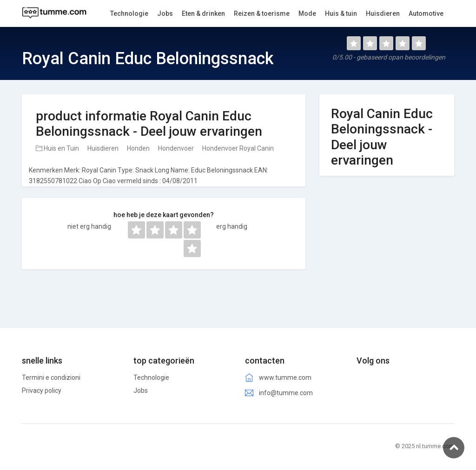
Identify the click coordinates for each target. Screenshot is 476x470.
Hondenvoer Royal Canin (238, 148)
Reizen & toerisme (262, 13)
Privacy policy (42, 391)
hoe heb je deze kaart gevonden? (164, 215)
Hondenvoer (176, 148)
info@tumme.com (286, 393)
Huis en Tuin (57, 148)
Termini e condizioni (51, 377)
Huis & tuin (341, 13)
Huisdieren (103, 148)
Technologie (151, 377)
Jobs (141, 391)
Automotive (426, 13)
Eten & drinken (203, 13)
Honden (138, 148)
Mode (307, 13)
